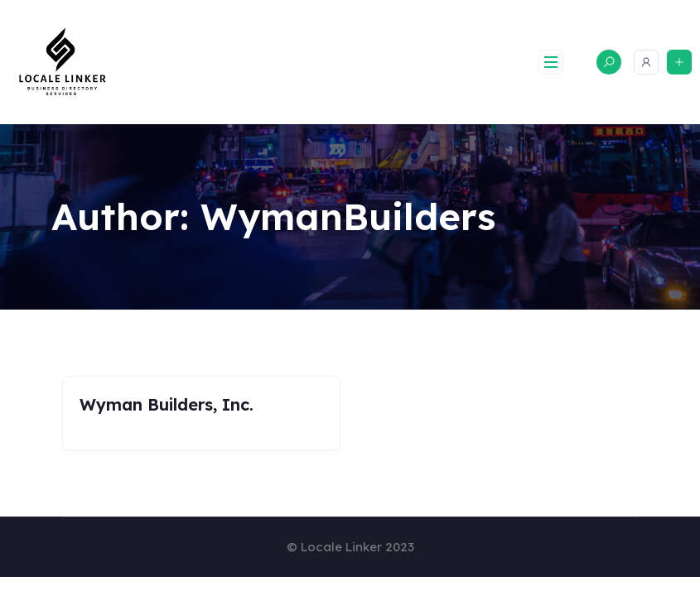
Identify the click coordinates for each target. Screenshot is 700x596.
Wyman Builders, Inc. (167, 404)
